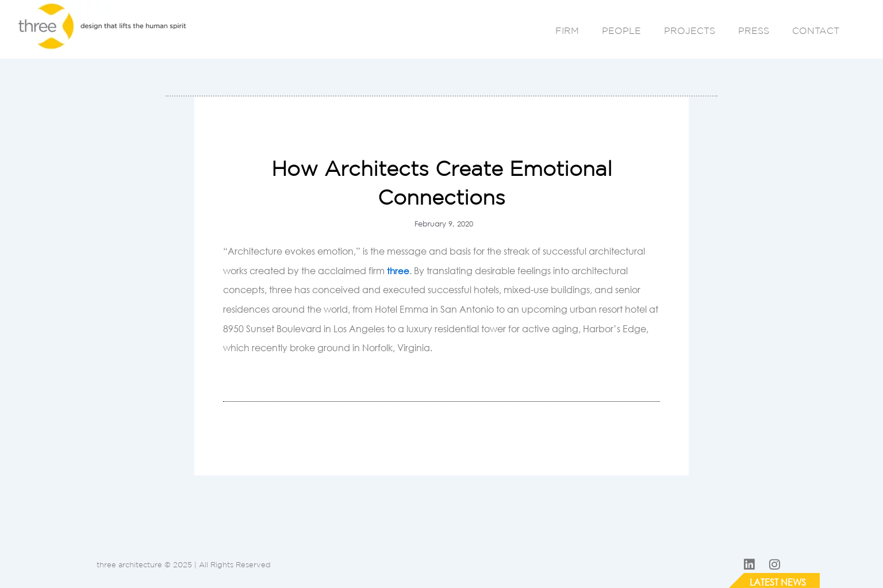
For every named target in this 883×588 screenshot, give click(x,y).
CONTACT (816, 30)
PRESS (754, 30)
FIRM (567, 30)
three (398, 270)
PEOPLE (621, 30)
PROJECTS (690, 30)
